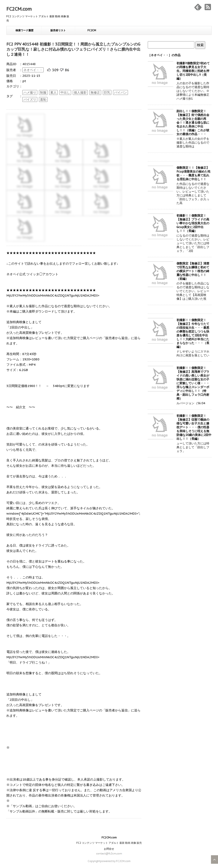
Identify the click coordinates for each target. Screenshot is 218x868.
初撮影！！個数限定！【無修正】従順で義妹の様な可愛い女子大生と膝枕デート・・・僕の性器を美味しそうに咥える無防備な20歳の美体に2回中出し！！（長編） (194, 427)
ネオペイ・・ (33, 70)
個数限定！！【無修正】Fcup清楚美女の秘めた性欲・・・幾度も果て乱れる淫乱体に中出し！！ (194, 173)
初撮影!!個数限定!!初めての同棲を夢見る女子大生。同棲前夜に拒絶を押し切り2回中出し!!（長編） (193, 71)
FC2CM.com (19, 9)
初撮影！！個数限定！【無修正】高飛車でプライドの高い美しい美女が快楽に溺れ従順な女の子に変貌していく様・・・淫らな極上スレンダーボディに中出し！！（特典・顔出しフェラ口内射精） (193, 383)
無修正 (95, 92)
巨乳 (107, 92)
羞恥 (43, 99)
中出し (65, 92)
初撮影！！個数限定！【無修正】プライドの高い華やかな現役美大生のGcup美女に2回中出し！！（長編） (193, 223)
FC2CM (92, 30)
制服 (43, 92)
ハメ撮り (30, 92)
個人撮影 (80, 92)
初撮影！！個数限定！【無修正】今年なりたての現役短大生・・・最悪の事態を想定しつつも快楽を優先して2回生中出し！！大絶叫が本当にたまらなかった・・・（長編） (193, 333)
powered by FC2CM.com (115, 861)
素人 (53, 92)
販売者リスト (58, 30)
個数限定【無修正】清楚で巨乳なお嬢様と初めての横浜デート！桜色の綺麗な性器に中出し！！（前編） (193, 271)
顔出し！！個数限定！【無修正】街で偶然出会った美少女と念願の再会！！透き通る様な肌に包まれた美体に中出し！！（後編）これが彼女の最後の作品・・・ (193, 123)
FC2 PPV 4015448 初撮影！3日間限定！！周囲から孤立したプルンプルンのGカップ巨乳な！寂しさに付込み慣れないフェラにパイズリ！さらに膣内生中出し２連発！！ (73, 49)
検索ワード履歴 (24, 30)
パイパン (120, 92)
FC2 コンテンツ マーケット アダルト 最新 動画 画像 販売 (109, 843)
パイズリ (30, 99)
